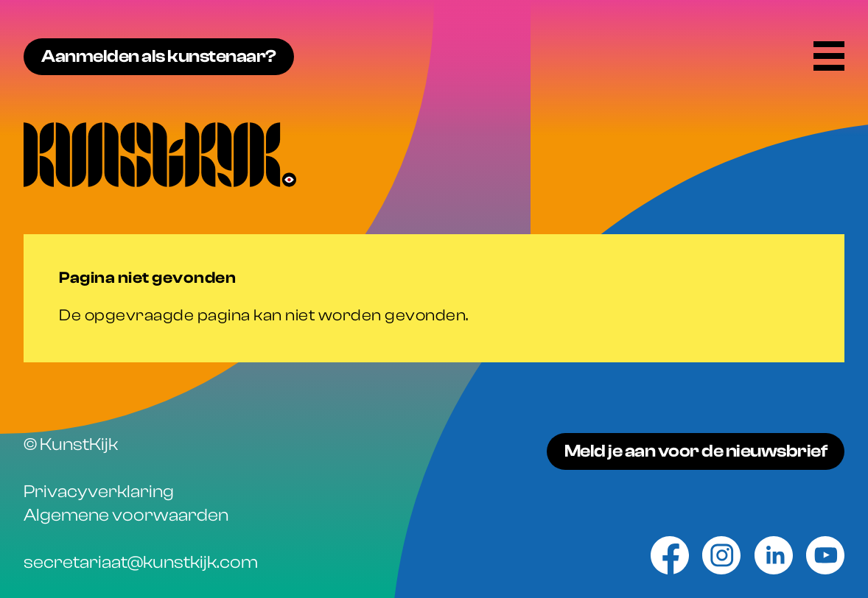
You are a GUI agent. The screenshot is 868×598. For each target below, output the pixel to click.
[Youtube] (825, 555)
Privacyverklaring (99, 492)
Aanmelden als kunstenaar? (159, 56)
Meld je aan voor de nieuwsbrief (696, 451)
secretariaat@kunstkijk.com (141, 562)
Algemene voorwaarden (126, 515)
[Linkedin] (774, 555)
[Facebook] (670, 555)
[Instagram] (721, 555)
